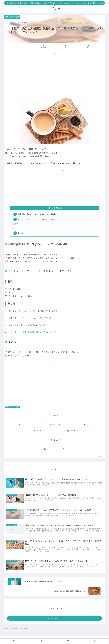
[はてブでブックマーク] (55, 46)
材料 (17, 219)
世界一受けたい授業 (12, 402)
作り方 (18, 223)
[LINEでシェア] (72, 46)
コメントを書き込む (54, 614)
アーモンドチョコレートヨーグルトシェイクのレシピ (39, 214)
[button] (89, 46)
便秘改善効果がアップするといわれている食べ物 (37, 209)
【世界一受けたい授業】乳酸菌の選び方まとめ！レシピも (32, 327)
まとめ (21, 228)
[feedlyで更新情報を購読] (52, 444)
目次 (53, 202)
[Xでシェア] (20, 46)
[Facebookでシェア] (37, 46)
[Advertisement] (54, 73)
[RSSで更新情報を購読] (57, 444)
